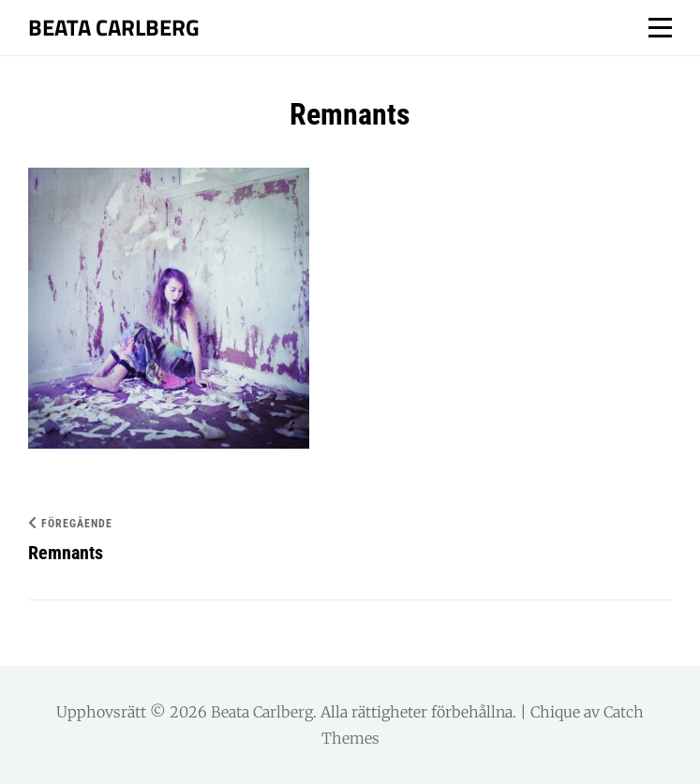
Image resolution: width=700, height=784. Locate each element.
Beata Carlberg (114, 27)
